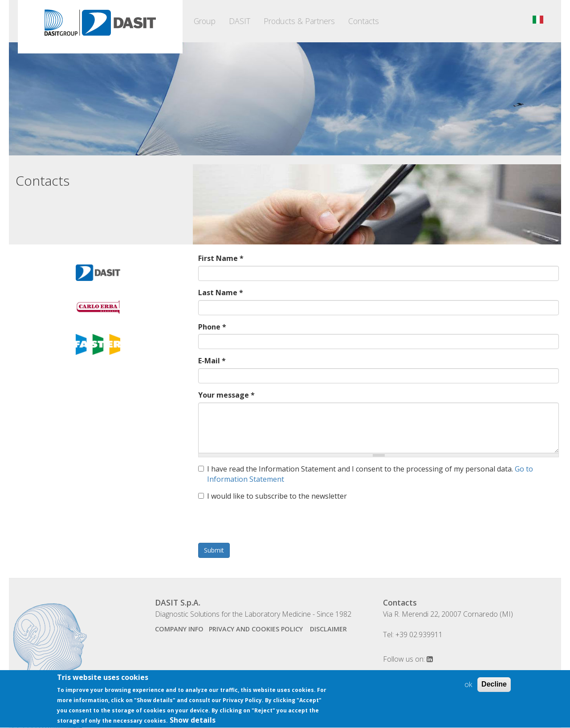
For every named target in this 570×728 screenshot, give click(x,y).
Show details (193, 721)
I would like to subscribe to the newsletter (273, 496)
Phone (212, 327)
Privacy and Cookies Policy (257, 629)
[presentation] (266, 525)
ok (468, 685)
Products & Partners (299, 21)
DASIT (240, 21)
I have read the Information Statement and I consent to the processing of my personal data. (366, 474)
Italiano (538, 20)
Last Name (221, 293)
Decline (494, 685)
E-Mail (212, 361)
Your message (226, 395)
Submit (214, 550)
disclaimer (328, 629)
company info (179, 629)
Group (205, 21)
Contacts (364, 21)
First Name (221, 258)
